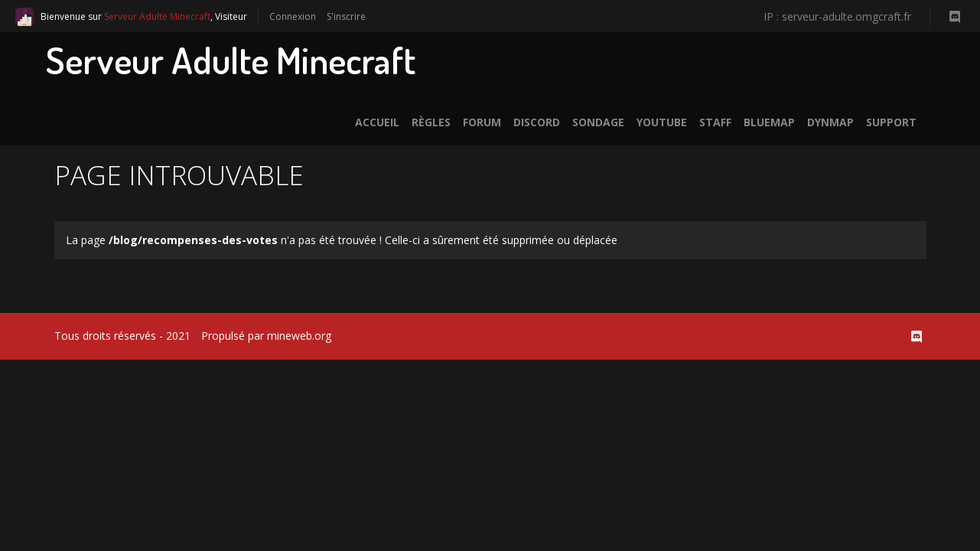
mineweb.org (299, 336)
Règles (431, 122)
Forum (482, 122)
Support (891, 122)
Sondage (598, 122)
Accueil (377, 122)
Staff (715, 122)
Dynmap (830, 122)
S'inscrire (346, 16)
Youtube (662, 122)
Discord (537, 122)
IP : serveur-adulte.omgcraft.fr (837, 16)
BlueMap (769, 122)
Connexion (293, 16)
